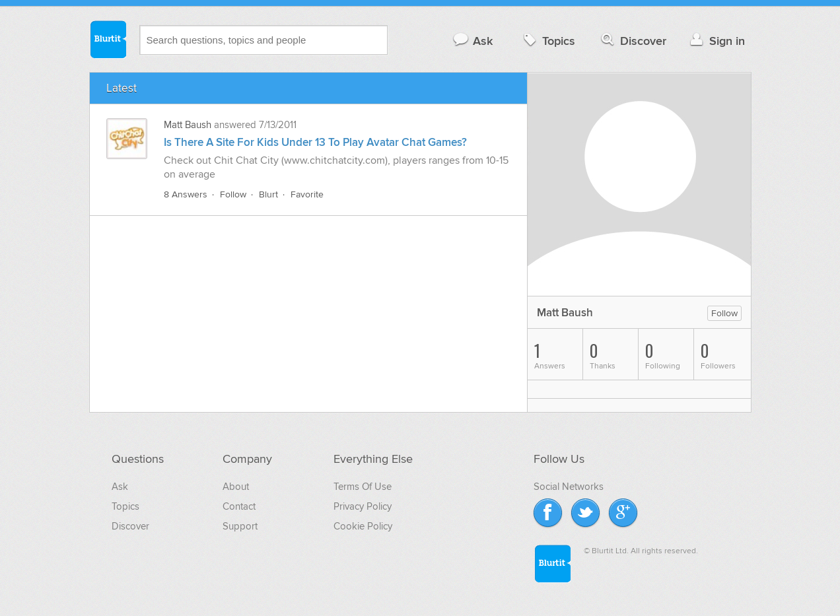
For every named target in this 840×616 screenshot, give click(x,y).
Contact (239, 506)
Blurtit (108, 39)
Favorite (307, 194)
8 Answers (186, 194)
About (236, 487)
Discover (632, 41)
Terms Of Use (363, 487)
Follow (233, 194)
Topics (548, 41)
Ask (472, 41)
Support (240, 526)
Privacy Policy (363, 506)
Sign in (716, 41)
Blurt (268, 194)
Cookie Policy (363, 526)
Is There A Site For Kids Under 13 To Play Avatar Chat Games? (315, 143)
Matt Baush (188, 125)
